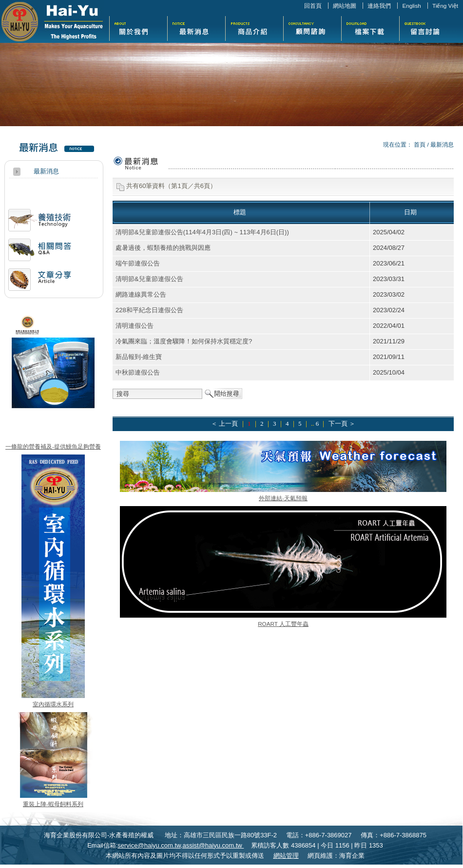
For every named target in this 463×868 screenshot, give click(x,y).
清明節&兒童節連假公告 (149, 279)
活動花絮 (312, 28)
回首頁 (313, 6)
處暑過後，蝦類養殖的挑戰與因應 (163, 248)
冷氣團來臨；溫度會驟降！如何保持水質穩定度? (184, 341)
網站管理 (286, 856)
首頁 (420, 144)
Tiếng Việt (445, 6)
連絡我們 (379, 6)
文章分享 (40, 283)
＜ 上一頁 (224, 424)
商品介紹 (254, 28)
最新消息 (196, 28)
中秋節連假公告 (138, 372)
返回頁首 (445, 860)
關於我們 (138, 28)
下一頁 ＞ (342, 424)
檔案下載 (370, 28)
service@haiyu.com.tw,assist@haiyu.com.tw (181, 845)
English (411, 6)
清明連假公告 (135, 326)
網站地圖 (345, 6)
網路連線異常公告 (141, 294)
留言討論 (428, 28)
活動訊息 (40, 224)
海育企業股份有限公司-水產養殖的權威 (52, 21)
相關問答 (40, 254)
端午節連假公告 (138, 263)
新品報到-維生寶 (139, 357)
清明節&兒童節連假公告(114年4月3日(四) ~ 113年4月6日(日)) (202, 232)
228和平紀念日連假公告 (149, 310)
